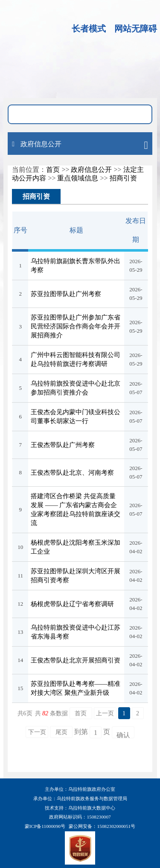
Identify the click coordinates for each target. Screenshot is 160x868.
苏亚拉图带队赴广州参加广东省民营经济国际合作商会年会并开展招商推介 (76, 326)
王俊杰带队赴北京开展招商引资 (76, 660)
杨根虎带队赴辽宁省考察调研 (72, 604)
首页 (53, 170)
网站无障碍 (136, 29)
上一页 (105, 713)
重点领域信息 (78, 178)
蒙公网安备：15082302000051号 (102, 826)
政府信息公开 (91, 170)
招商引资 (123, 178)
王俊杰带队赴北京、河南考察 (72, 473)
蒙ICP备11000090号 (45, 826)
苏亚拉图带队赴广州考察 (66, 294)
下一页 (37, 732)
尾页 (61, 732)
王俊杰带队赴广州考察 (63, 445)
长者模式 (89, 29)
